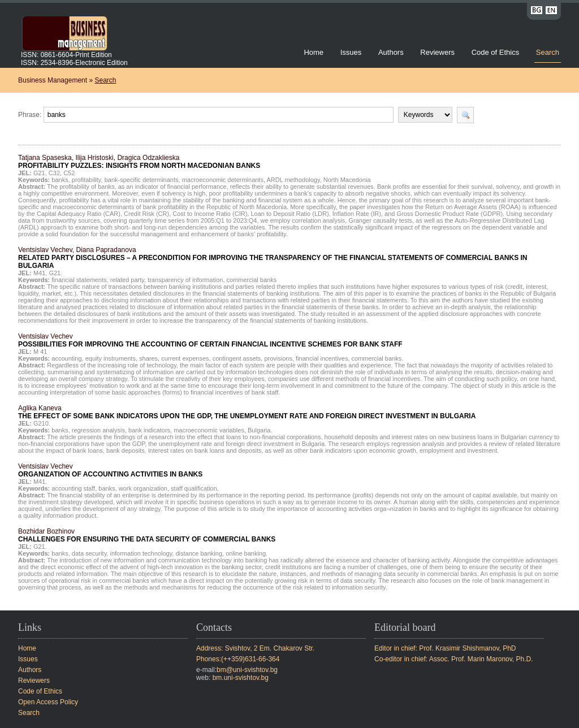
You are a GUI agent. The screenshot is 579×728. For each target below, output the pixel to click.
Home (314, 52)
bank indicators (149, 430)
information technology (141, 553)
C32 (54, 173)
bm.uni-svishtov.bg (241, 678)
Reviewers (438, 52)
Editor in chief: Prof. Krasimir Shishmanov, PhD (445, 648)
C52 (69, 173)
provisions (278, 358)
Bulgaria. (260, 430)
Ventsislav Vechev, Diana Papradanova (273, 258)
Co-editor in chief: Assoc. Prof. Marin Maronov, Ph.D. (454, 659)
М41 (39, 273)
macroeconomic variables (209, 430)
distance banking (199, 553)
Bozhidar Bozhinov (147, 535)
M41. (40, 482)
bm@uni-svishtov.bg (247, 670)
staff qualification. (195, 488)
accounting (66, 358)
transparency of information (185, 280)
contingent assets (237, 358)
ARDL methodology (293, 180)
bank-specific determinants (142, 180)
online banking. (247, 553)
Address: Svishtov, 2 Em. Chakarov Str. (255, 648)
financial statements (79, 280)
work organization (143, 488)
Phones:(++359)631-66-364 (238, 659)
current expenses (185, 358)
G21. (55, 273)
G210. (42, 423)
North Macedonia (347, 180)
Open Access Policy (48, 702)
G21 (39, 173)
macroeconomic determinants (223, 180)
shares (148, 358)
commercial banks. (378, 358)
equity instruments (111, 358)
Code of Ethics (496, 52)
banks (60, 180)
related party (127, 280)
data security (89, 553)
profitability (87, 180)
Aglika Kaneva (247, 412)
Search (548, 52)
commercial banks (252, 280)
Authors (391, 52)
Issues (351, 52)
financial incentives (322, 358)
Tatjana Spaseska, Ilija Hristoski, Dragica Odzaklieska (139, 162)
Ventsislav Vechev (210, 340)
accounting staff (73, 488)
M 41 (40, 352)
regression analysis (98, 430)
